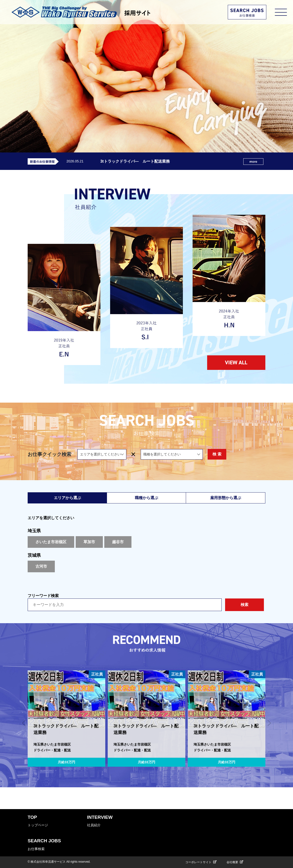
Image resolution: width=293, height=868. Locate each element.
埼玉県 (34, 531)
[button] (24, 723)
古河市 (41, 566)
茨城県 (34, 555)
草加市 (89, 542)
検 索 (245, 454)
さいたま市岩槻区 (51, 542)
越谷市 (118, 542)
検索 (244, 605)
